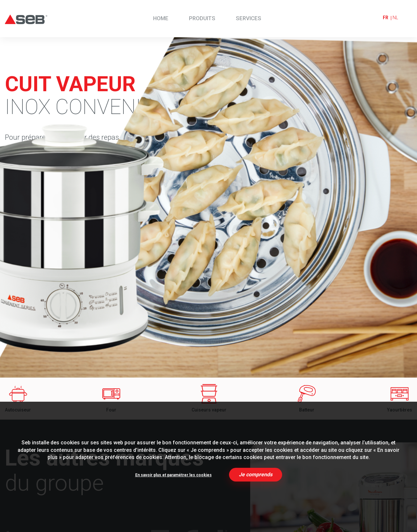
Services (249, 18)
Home (161, 18)
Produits (202, 18)
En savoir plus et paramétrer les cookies (173, 475)
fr (386, 18)
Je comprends (256, 474)
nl (395, 18)
